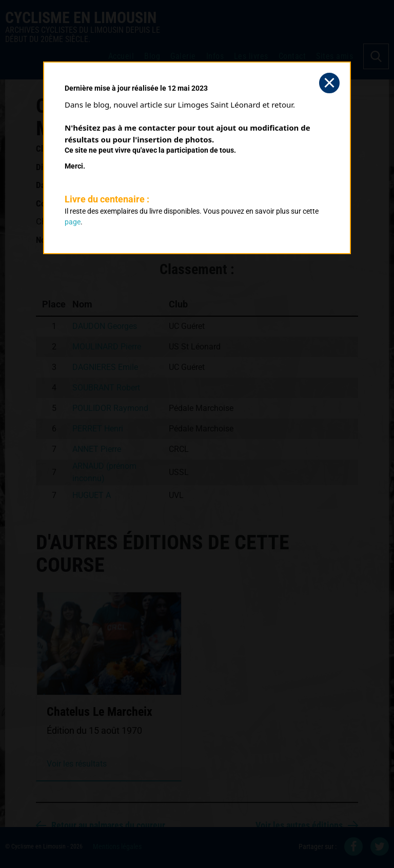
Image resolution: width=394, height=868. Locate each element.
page (73, 222)
